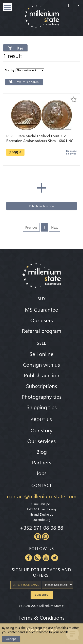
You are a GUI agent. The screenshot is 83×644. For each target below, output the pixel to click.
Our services (41, 441)
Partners (42, 462)
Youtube (46, 558)
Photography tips (42, 396)
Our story (41, 430)
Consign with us (41, 364)
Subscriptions (42, 386)
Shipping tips (42, 407)
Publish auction (42, 375)
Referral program (41, 331)
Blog (42, 452)
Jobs (41, 473)
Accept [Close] (11, 639)
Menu (8, 7)
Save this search (27, 82)
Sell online (41, 354)
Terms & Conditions (41, 617)
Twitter (55, 558)
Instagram (37, 558)
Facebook (29, 558)
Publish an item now (41, 206)
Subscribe (41, 595)
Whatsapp (45, 537)
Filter (18, 48)
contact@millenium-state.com (42, 496)
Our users (42, 320)
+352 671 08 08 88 (41, 527)
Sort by (10, 70)
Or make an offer (71, 152)
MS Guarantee (41, 309)
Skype (38, 537)
